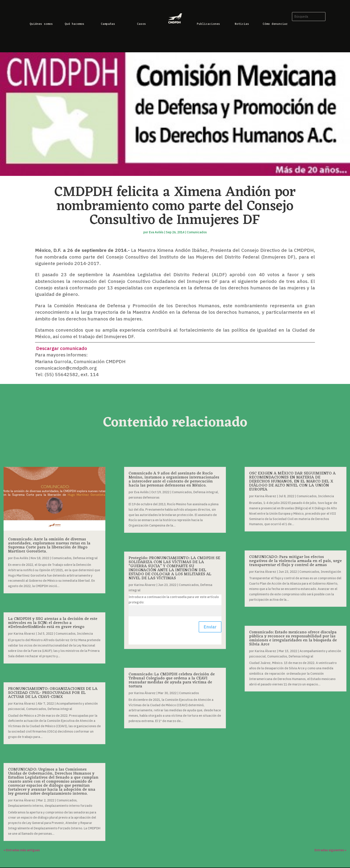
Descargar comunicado (61, 348)
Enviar (210, 627)
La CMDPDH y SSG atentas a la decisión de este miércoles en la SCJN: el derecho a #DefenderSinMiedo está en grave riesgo (53, 623)
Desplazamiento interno (26, 806)
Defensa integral (85, 558)
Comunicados (197, 232)
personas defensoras (144, 497)
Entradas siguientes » (330, 850)
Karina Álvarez (24, 634)
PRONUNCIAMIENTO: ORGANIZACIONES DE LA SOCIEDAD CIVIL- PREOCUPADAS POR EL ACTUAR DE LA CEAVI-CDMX (53, 693)
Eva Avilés (156, 232)
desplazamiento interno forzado (68, 806)
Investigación (331, 572)
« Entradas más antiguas (22, 850)
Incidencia (85, 634)
